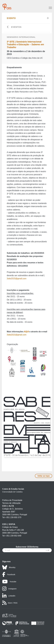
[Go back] (8, 27)
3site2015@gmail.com (17, 279)
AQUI (26, 332)
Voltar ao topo (44, 476)
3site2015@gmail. (15, 335)
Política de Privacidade (12, 500)
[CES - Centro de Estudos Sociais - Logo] (7, 5)
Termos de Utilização (11, 503)
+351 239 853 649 (13, 536)
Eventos (16, 27)
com (24, 335)
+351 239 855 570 (13, 517)
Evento (11, 18)
